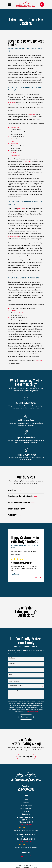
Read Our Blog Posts (26, 757)
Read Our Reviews (26, 825)
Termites (14, 311)
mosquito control (13, 236)
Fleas (13, 139)
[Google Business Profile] (22, 856)
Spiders (13, 153)
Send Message (26, 717)
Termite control (16, 127)
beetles (22, 313)
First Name (12, 658)
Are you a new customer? (16, 685)
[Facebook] (26, 856)
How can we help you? (15, 691)
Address (11, 680)
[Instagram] (30, 856)
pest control (12, 102)
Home (26, 799)
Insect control (15, 155)
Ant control (14, 144)
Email (10, 674)
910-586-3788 (26, 789)
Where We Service (26, 809)
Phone (11, 669)
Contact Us (26, 812)
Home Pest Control (26, 805)
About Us (26, 802)
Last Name (12, 664)
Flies (12, 141)
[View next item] (41, 578)
